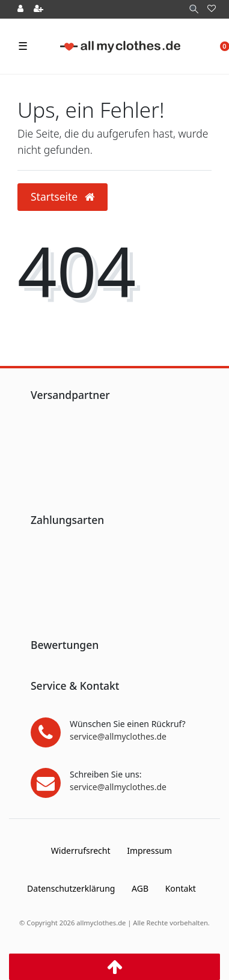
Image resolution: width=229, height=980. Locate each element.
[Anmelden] (20, 9)
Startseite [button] (63, 196)
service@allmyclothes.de (118, 736)
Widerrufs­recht (81, 851)
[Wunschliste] (212, 9)
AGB (140, 888)
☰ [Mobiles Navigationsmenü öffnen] (23, 46)
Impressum (149, 851)
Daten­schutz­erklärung (71, 888)
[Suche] (194, 9)
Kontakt (181, 888)
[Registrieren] (38, 9)
